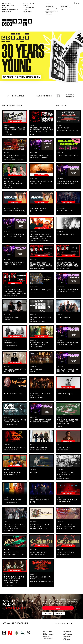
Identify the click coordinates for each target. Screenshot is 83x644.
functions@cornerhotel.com (51, 11)
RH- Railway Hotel (23, 633)
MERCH (25, 5)
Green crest (16, 633)
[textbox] (68, 106)
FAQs (25, 10)
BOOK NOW (7, 3)
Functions (7, 12)
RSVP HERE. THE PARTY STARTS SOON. (21, 77)
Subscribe (58, 608)
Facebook (48, 613)
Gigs (4, 8)
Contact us (28, 12)
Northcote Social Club (10, 633)
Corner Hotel (17, 23)
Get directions (48, 14)
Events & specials (10, 10)
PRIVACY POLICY (48, 638)
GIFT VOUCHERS (67, 635)
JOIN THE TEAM (28, 3)
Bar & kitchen (8, 5)
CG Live (29, 633)
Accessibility (28, 8)
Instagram (59, 613)
